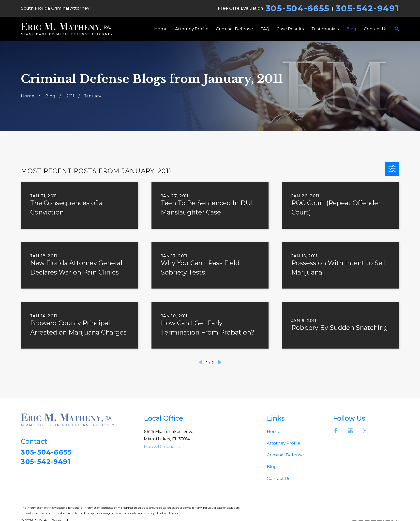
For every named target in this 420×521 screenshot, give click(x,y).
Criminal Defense (285, 455)
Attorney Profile (284, 443)
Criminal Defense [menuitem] (234, 29)
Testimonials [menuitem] (325, 29)
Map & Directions (162, 446)
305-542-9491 (367, 8)
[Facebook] (336, 431)
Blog (272, 467)
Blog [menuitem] (351, 29)
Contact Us (279, 478)
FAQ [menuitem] (265, 29)
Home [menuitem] (161, 29)
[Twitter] (365, 431)
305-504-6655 (298, 8)
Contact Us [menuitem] (376, 29)
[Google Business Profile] (350, 431)
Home (274, 431)
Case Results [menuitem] (290, 29)
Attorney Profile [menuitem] (192, 29)
